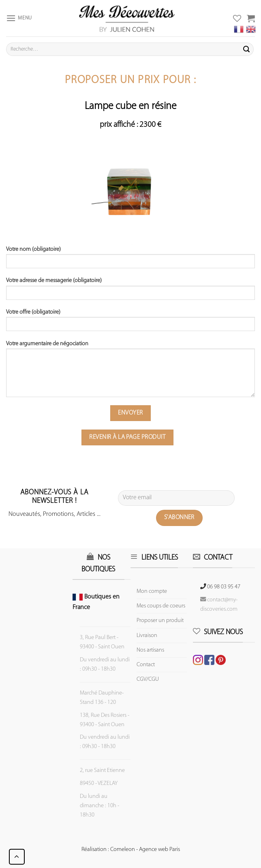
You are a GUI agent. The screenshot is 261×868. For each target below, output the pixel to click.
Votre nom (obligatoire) (130, 260)
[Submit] (246, 49)
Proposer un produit (160, 621)
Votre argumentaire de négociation (130, 372)
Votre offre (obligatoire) (130, 323)
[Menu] (19, 18)
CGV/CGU (148, 679)
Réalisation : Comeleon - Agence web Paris (131, 850)
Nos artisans (150, 650)
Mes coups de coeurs (161, 606)
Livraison (147, 636)
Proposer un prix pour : (130, 80)
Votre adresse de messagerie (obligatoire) (130, 291)
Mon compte (152, 591)
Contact (146, 665)
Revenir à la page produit (127, 437)
